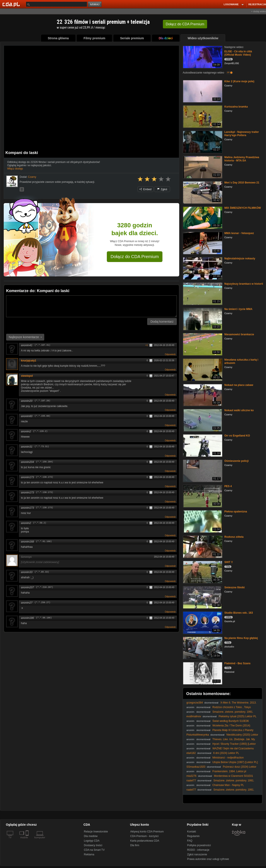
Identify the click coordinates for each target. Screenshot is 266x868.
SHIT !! (229, 562)
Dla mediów (91, 836)
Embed (145, 189)
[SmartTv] (28, 840)
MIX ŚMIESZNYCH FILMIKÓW (243, 208)
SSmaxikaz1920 (196, 767)
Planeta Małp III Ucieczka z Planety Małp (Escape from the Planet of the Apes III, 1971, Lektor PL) (222, 732)
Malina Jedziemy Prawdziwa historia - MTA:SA (242, 159)
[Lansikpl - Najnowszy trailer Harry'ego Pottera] (202, 141)
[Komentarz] (91, 306)
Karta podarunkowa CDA (145, 841)
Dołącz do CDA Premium (135, 257)
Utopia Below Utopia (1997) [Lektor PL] (235, 762)
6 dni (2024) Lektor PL (226, 753)
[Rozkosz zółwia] (202, 546)
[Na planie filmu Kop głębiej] (202, 648)
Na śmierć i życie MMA (238, 309)
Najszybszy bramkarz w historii (244, 284)
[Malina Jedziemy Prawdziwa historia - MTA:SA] (202, 167)
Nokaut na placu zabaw (239, 385)
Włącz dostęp (15, 169)
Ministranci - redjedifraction (228, 758)
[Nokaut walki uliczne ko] (202, 420)
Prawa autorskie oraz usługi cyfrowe (208, 859)
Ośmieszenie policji (236, 461)
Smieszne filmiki (234, 587)
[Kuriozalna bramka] (202, 116)
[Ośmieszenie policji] (202, 470)
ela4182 (191, 753)
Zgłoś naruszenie (197, 854)
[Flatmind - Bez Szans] (202, 673)
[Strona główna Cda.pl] (12, 4)
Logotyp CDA (92, 841)
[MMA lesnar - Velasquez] (202, 243)
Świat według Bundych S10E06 (231, 721)
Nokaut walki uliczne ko (239, 410)
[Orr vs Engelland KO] (202, 445)
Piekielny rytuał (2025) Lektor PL (238, 716)
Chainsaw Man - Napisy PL (228, 785)
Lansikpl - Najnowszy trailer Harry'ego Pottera (242, 134)
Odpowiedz (170, 354)
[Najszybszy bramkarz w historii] (202, 293)
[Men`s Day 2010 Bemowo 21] (202, 192)
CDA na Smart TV (94, 850)
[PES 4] (202, 496)
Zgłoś (162, 189)
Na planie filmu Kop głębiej (241, 638)
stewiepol (27, 376)
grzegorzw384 (195, 703)
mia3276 (191, 776)
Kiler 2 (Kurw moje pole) (239, 81)
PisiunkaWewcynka (198, 735)
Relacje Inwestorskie (96, 832)
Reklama (89, 854)
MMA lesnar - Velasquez (239, 233)
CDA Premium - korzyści (144, 836)
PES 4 (228, 486)
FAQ (190, 841)
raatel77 (191, 781)
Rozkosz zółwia (234, 537)
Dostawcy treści (93, 845)
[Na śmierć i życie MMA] (202, 319)
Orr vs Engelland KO (237, 436)
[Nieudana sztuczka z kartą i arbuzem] (202, 369)
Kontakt (192, 832)
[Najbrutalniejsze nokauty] (202, 268)
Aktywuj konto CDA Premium (147, 832)
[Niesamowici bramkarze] (202, 344)
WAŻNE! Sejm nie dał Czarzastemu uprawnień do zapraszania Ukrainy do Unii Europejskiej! (220, 750)
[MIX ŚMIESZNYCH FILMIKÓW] (202, 217)
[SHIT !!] (202, 572)
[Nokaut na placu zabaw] (202, 395)
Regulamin (193, 836)
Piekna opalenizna (236, 512)
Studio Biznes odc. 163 (239, 613)
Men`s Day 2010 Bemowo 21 (242, 183)
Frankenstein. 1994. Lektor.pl (229, 771)
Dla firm (135, 845)
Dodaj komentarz (162, 322)
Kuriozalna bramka (236, 107)
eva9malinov (194, 716)
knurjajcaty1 (30, 361)
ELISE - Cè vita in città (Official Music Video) (238, 53)
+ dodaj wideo (259, 11)
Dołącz (185, 24)
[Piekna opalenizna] (202, 521)
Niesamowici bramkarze (239, 334)
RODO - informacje (198, 850)
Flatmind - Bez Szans (237, 663)
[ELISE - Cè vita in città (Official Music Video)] (202, 57)
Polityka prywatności (199, 845)
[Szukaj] (56, 4)
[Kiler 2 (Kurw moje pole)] (202, 91)
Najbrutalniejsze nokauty (240, 259)
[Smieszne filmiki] (202, 597)
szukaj (95, 4)
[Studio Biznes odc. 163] (202, 622)
